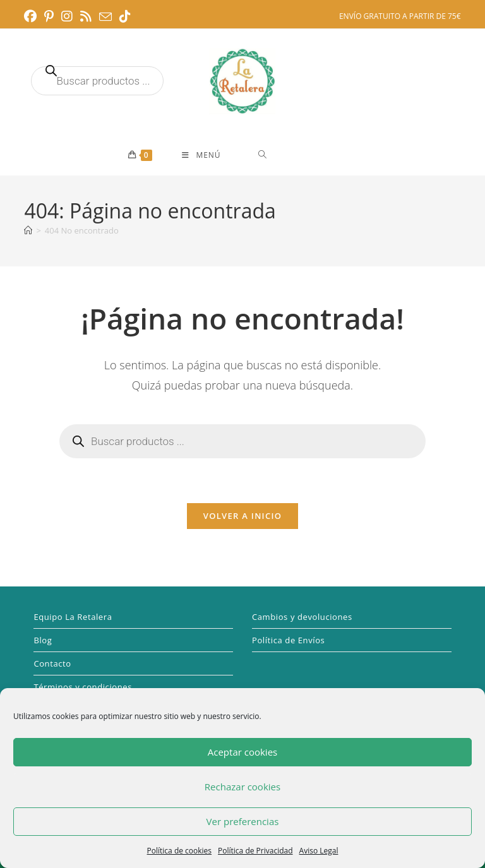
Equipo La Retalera (73, 617)
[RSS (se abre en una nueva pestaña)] (86, 16)
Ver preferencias (243, 821)
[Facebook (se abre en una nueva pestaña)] (32, 16)
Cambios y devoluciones (302, 617)
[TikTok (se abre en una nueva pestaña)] (125, 16)
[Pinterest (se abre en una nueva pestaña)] (49, 16)
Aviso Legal (319, 851)
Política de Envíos (288, 640)
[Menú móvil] (201, 155)
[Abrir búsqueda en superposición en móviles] (97, 81)
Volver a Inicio (242, 516)
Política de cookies (180, 851)
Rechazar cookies (242, 787)
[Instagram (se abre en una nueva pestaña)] (67, 16)
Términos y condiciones (83, 687)
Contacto (52, 663)
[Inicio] (28, 230)
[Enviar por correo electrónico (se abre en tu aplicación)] (105, 17)
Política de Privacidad (255, 851)
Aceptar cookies (242, 752)
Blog (43, 640)
